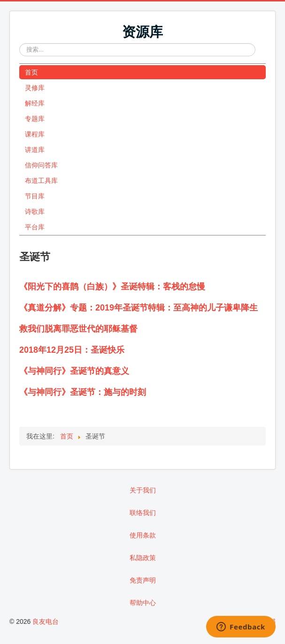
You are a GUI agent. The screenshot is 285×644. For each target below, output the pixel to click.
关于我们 (143, 490)
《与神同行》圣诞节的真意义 (74, 371)
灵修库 (35, 88)
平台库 (35, 227)
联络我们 (143, 513)
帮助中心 (143, 603)
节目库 (35, 196)
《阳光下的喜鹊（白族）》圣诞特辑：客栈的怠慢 (112, 287)
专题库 (35, 119)
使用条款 (143, 535)
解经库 (35, 103)
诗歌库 (35, 212)
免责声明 (143, 580)
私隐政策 (143, 558)
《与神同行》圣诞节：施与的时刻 (83, 392)
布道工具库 (41, 181)
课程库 (35, 134)
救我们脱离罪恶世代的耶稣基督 (78, 329)
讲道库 (35, 150)
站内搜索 (19, 43)
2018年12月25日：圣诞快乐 (72, 350)
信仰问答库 (41, 165)
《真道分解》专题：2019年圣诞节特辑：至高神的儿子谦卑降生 (139, 308)
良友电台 (46, 621)
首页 (31, 72)
